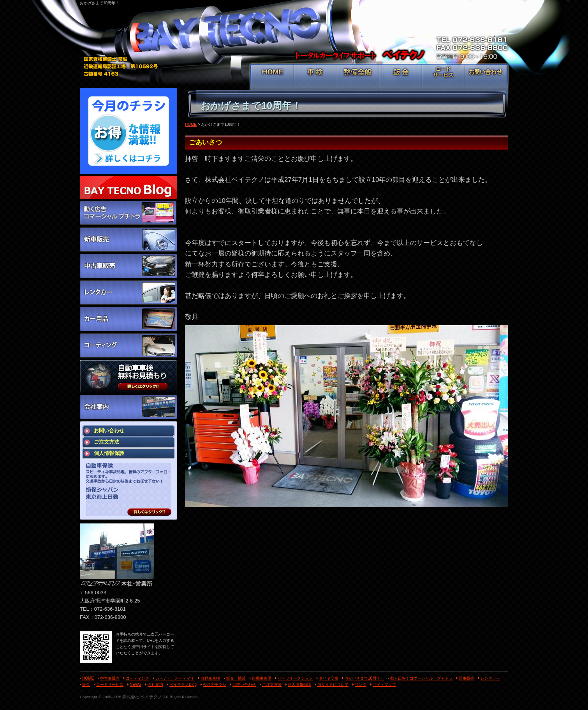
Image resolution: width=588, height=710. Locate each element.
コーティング (137, 678)
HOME (272, 76)
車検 (315, 76)
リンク (361, 684)
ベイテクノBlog (183, 684)
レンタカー (490, 678)
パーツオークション (295, 678)
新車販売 (467, 678)
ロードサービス (443, 76)
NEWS (136, 684)
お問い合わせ (486, 76)
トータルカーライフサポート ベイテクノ (294, 35)
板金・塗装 (236, 678)
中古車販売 (110, 678)
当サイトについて (333, 684)
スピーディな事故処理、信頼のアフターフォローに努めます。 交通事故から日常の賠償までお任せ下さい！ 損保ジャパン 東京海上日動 (129, 489)
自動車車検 (210, 678)
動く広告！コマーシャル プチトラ (421, 678)
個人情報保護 (109, 453)
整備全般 (358, 76)
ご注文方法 (107, 442)
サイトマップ (384, 684)
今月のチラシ (215, 684)
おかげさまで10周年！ (364, 678)
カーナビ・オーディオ (175, 678)
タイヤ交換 (329, 678)
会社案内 (155, 684)
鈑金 (401, 76)
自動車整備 (262, 678)
